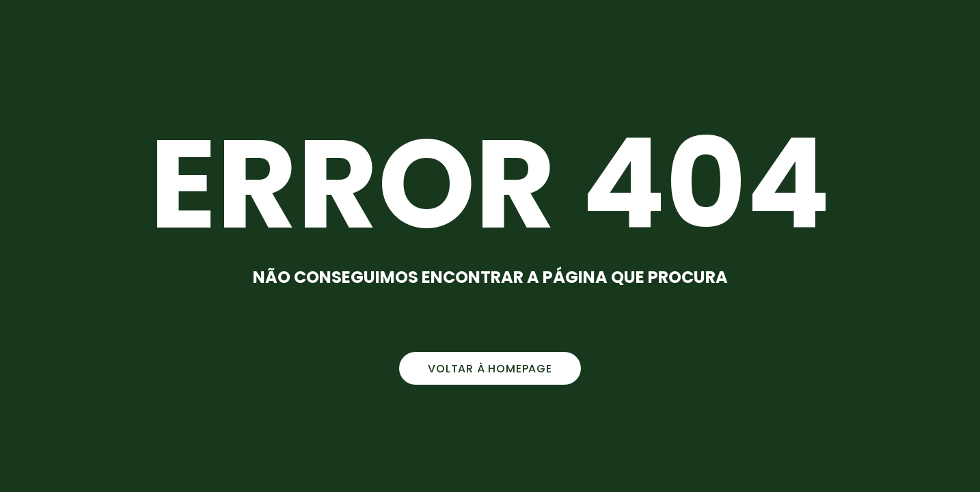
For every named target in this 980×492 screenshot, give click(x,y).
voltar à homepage (490, 369)
